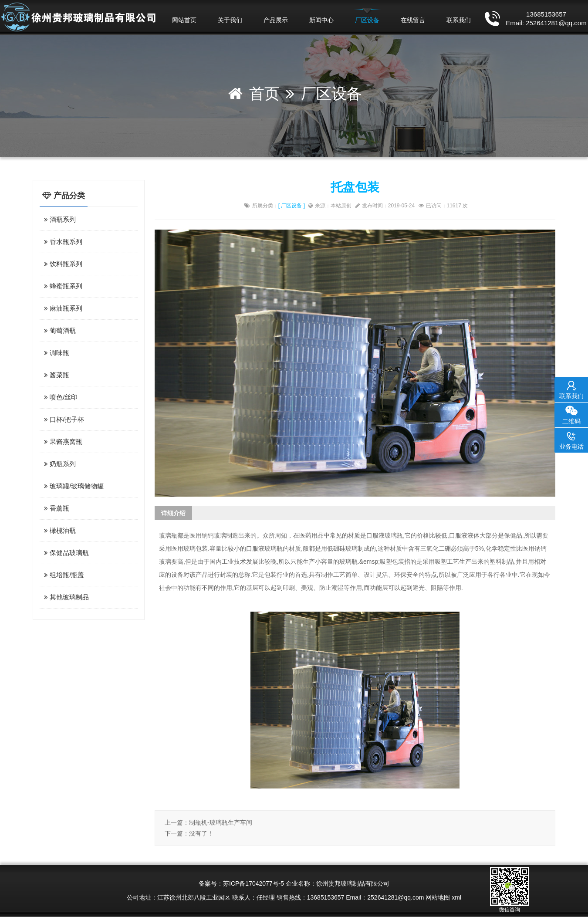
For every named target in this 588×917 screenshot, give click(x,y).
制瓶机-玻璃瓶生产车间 (221, 822)
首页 (264, 93)
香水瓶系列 (62, 242)
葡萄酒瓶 (59, 330)
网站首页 (184, 20)
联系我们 (459, 20)
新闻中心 (321, 20)
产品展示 (276, 20)
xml (456, 897)
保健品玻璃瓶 (65, 553)
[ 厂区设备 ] (292, 206)
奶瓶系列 (59, 464)
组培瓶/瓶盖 (63, 575)
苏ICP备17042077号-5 (253, 883)
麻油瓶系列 (62, 308)
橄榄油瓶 (59, 530)
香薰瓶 (56, 508)
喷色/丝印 (60, 397)
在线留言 (413, 20)
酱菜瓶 (56, 375)
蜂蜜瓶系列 (62, 286)
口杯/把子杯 (63, 419)
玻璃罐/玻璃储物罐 (73, 486)
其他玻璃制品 (65, 597)
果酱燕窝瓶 (62, 442)
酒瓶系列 (59, 219)
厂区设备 (367, 20)
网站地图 (438, 897)
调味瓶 (56, 353)
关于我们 (230, 20)
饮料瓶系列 (62, 264)
